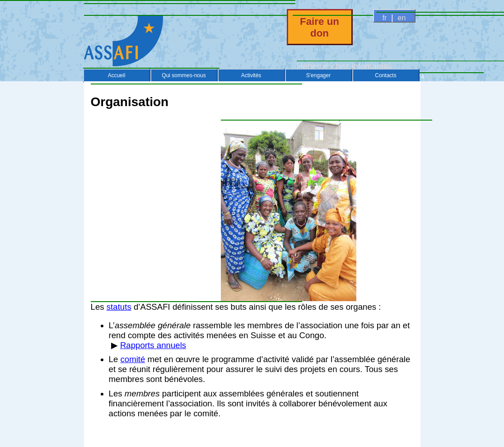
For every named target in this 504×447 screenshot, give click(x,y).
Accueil (117, 75)
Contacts (385, 75)
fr (385, 18)
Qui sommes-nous (184, 75)
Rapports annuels (153, 345)
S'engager (318, 75)
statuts (119, 307)
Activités (251, 75)
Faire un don (320, 27)
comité (133, 359)
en (402, 18)
